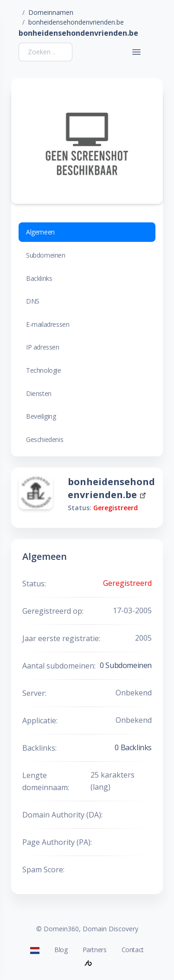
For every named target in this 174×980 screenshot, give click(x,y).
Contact (133, 950)
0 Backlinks (133, 747)
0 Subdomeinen (126, 665)
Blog (61, 950)
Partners (95, 950)
